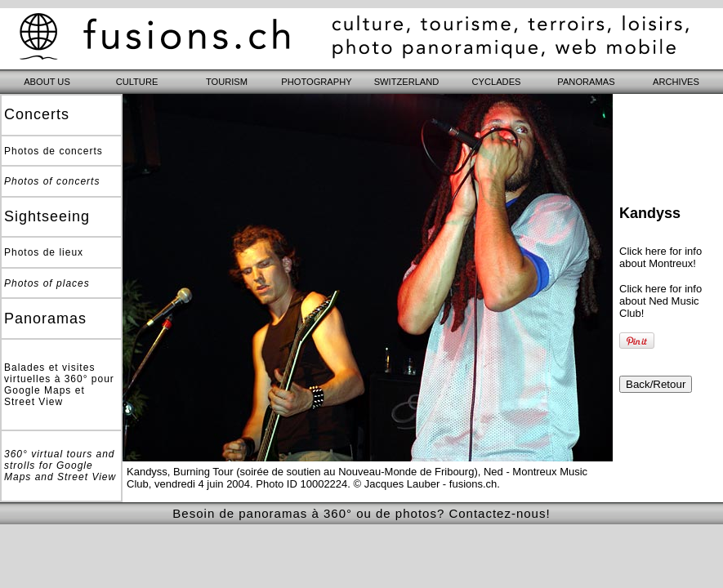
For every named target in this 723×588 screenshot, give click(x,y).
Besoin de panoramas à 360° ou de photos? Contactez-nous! (361, 513)
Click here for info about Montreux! (661, 257)
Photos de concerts (54, 151)
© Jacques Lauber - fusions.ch (426, 484)
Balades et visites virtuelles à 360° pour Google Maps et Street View (59, 385)
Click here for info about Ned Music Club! (661, 301)
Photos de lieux (44, 252)
